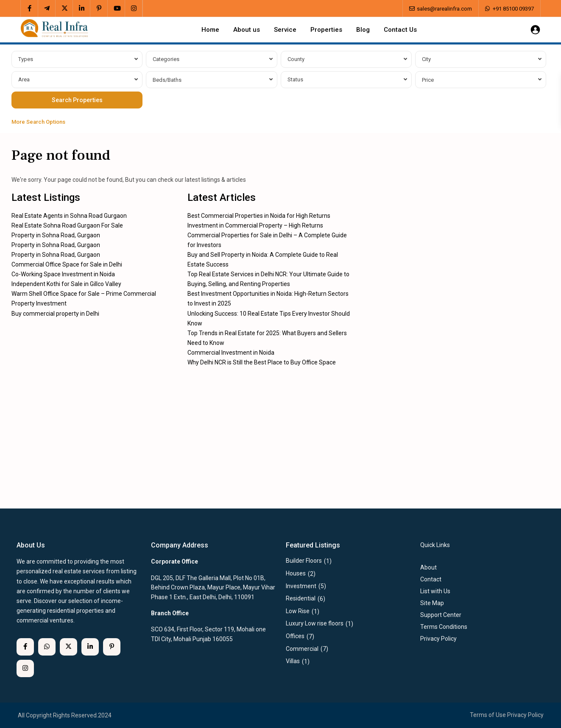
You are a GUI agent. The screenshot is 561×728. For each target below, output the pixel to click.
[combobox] (77, 59)
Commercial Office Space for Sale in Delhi (67, 264)
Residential (301, 598)
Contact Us (400, 30)
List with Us (435, 591)
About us (247, 30)
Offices (295, 636)
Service (285, 30)
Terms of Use (488, 715)
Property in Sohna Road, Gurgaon (56, 235)
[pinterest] (99, 8)
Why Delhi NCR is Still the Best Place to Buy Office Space (262, 362)
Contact (431, 579)
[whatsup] (47, 647)
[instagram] (134, 8)
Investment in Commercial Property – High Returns (255, 225)
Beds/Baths (167, 80)
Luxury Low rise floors (315, 623)
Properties (326, 30)
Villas (293, 661)
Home (210, 30)
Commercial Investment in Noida (231, 353)
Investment (301, 586)
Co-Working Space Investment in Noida (63, 274)
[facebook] (29, 8)
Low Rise (298, 611)
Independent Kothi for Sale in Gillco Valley (66, 284)
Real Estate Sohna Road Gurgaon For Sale (67, 225)
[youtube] (116, 8)
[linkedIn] (82, 8)
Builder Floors (304, 561)
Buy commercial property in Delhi (55, 314)
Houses (296, 573)
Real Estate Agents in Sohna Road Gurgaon (69, 216)
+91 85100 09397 (513, 9)
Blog (363, 30)
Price (428, 80)
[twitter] (64, 8)
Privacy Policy (525, 715)
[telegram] (47, 8)
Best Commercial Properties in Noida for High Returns (259, 216)
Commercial (302, 649)
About (428, 567)
